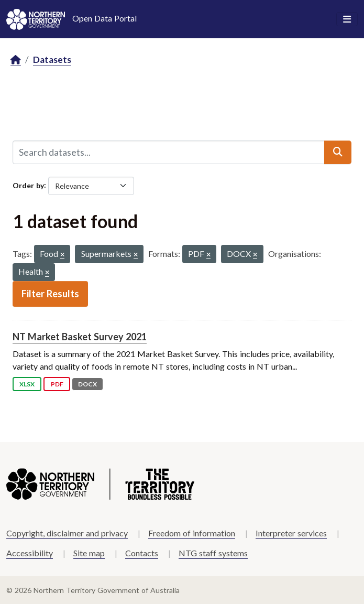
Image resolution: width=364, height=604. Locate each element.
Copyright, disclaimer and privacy (67, 533)
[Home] (16, 60)
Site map (89, 553)
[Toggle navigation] (347, 19)
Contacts (142, 553)
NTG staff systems (213, 553)
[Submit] (338, 152)
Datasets (52, 60)
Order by (28, 185)
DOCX (87, 384)
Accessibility (30, 553)
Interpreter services (291, 533)
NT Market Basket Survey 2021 (80, 337)
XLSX (27, 384)
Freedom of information (192, 533)
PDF (57, 384)
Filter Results (50, 294)
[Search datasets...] (169, 152)
